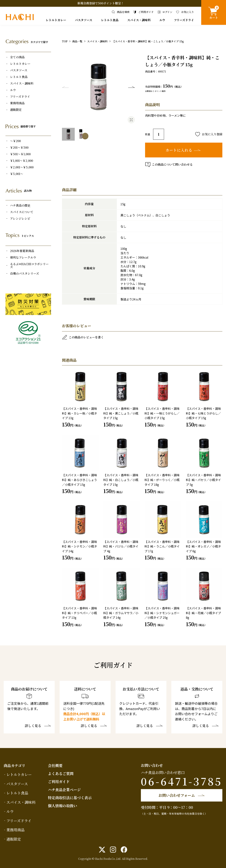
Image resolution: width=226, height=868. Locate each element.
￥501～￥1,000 (20, 154)
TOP (65, 41)
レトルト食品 (110, 20)
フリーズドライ (184, 20)
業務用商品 (17, 103)
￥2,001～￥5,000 (22, 167)
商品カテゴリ (14, 765)
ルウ (162, 20)
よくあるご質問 (61, 773)
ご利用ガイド (59, 782)
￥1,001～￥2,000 (22, 161)
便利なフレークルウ (23, 257)
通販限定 (16, 110)
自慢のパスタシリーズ (25, 274)
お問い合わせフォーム (177, 795)
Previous (65, 87)
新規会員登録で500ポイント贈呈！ (101, 3)
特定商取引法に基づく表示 (70, 798)
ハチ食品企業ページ (64, 790)
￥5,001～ (17, 174)
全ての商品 (17, 57)
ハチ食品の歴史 (20, 205)
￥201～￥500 (19, 148)
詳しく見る (33, 726)
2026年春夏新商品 (22, 251)
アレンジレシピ (20, 219)
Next (131, 87)
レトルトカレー (56, 20)
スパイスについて (22, 212)
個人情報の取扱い (63, 806)
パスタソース (84, 20)
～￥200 (15, 141)
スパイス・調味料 (139, 20)
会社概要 (55, 765)
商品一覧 (77, 41)
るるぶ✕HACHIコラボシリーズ (29, 266)
